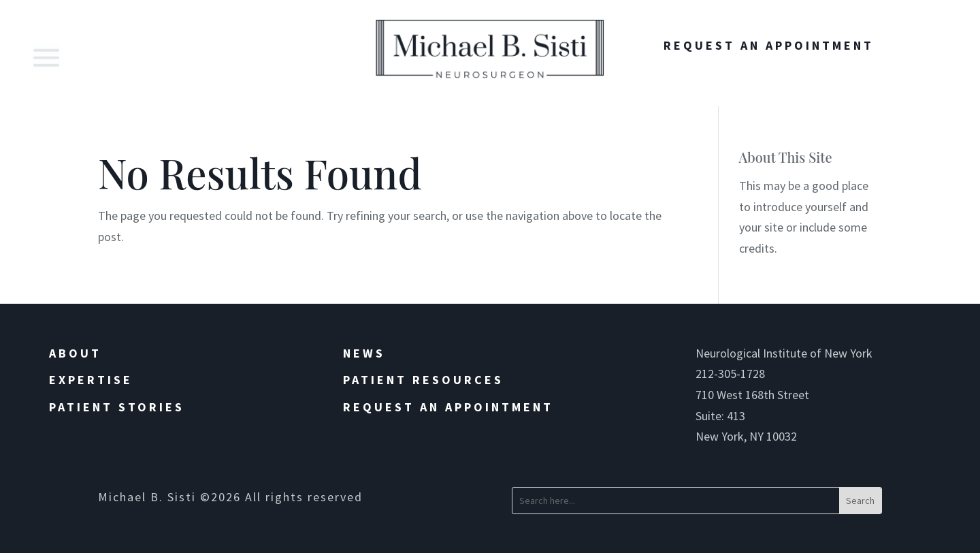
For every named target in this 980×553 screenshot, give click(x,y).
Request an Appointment (448, 407)
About (75, 353)
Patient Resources (423, 380)
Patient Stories (117, 407)
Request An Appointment (769, 45)
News (364, 353)
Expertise (91, 380)
